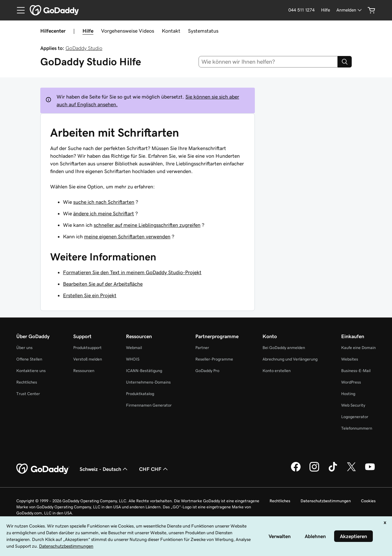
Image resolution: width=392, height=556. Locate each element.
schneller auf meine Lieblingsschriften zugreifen (147, 225)
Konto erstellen (277, 371)
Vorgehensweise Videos (128, 31)
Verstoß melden (88, 359)
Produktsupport (87, 348)
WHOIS (133, 359)
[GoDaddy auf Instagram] (314, 471)
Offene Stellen (29, 359)
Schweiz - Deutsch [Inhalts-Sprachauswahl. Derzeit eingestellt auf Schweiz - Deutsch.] (104, 469)
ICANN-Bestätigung (144, 371)
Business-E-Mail (356, 371)
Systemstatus (203, 31)
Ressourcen (84, 371)
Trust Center (28, 394)
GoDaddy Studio (84, 48)
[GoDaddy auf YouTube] (370, 471)
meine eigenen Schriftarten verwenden (127, 236)
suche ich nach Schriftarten (104, 202)
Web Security (353, 405)
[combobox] (268, 62)
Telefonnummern (357, 428)
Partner (202, 348)
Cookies (368, 501)
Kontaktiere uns (31, 371)
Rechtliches (27, 382)
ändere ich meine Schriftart (104, 213)
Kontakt (171, 31)
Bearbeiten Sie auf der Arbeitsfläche (103, 284)
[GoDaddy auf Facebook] (296, 471)
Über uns (24, 348)
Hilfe (88, 31)
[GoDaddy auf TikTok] (333, 471)
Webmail (134, 348)
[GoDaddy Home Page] (43, 469)
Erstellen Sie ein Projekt (90, 295)
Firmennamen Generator (149, 405)
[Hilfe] (325, 10)
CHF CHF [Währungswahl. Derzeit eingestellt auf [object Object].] (154, 469)
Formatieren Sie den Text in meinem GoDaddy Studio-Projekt (132, 272)
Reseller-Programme (214, 359)
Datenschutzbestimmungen (326, 501)
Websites (350, 359)
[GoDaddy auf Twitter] (351, 471)
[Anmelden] (350, 10)
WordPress (351, 382)
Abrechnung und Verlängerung (290, 359)
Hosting (348, 394)
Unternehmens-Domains (148, 382)
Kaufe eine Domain (358, 348)
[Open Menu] (18, 10)
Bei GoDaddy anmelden (284, 348)
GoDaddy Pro (207, 371)
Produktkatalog (140, 394)
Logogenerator (355, 417)
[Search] (345, 62)
